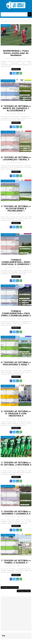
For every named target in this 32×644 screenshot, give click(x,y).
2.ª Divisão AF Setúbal (8, 81)
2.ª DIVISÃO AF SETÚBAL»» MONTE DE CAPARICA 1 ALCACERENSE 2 (16, 108)
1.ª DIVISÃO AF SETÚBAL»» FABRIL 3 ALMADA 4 (16, 562)
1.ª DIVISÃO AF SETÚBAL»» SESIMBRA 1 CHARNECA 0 (16, 513)
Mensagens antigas (24, 591)
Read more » (16, 69)
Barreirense (5, 26)
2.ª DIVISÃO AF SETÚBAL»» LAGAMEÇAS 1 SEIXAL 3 (16, 158)
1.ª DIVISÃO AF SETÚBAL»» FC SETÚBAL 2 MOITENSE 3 (16, 464)
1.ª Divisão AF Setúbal (8, 181)
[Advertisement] (16, 614)
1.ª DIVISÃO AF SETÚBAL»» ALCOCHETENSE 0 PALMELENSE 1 (16, 209)
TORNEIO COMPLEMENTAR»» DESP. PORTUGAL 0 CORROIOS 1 (16, 262)
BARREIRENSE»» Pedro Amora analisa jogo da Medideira (16, 53)
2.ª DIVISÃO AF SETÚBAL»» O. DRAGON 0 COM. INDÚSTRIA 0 (16, 414)
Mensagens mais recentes (10, 588)
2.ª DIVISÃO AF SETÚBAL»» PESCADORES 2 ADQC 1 (16, 363)
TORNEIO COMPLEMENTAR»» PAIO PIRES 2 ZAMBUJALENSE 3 (16, 313)
